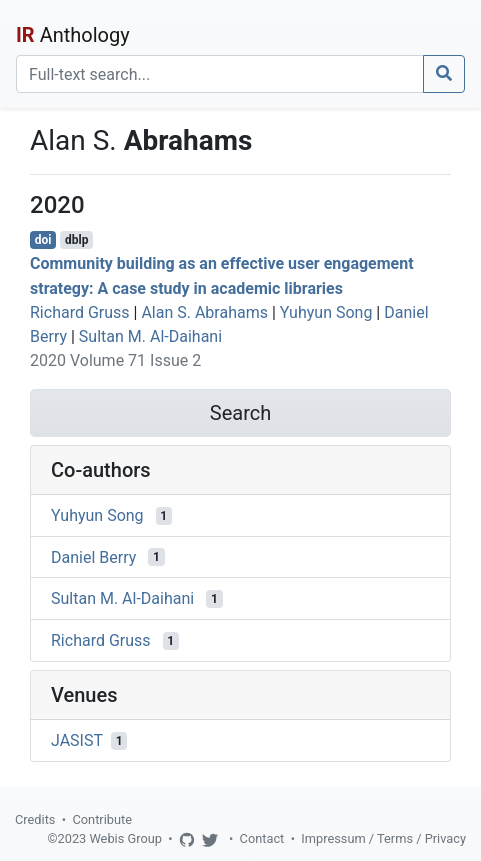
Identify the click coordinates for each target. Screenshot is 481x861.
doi (43, 240)
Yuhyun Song (326, 312)
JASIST (77, 740)
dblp (76, 240)
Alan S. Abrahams (204, 312)
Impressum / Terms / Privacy (383, 838)
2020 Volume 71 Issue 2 (115, 360)
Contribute (102, 819)
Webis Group (125, 838)
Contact (262, 838)
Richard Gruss (80, 312)
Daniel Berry (93, 556)
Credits (35, 819)
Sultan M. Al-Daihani (150, 336)
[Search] (220, 74)
